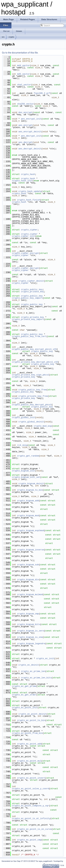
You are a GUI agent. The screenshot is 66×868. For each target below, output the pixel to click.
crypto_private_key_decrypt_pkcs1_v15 (35, 362)
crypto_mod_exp (43, 426)
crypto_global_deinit (31, 422)
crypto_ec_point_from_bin (27, 733)
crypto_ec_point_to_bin (31, 720)
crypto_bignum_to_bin (30, 490)
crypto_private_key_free (33, 396)
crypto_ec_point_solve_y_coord (31, 789)
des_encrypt (25, 112)
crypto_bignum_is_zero (31, 631)
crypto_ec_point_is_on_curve (34, 829)
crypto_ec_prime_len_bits (36, 678)
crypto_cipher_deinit (31, 281)
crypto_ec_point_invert (31, 778)
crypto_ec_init (45, 658)
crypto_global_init (24, 417)
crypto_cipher (29, 230)
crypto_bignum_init (24, 471)
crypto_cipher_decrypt (25, 268)
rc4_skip (22, 445)
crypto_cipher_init (24, 236)
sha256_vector (25, 104)
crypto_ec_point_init (25, 708)
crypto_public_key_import (27, 298)
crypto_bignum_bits (29, 624)
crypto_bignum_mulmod (30, 594)
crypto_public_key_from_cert (29, 336)
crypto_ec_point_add (29, 744)
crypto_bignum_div (28, 580)
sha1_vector (24, 85)
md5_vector (24, 74)
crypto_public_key (32, 289)
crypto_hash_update (30, 191)
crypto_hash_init (22, 181)
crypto (11, 37)
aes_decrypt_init (31, 136)
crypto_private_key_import (28, 319)
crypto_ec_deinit (29, 665)
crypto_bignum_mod (28, 516)
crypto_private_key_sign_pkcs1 (31, 375)
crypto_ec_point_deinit (33, 714)
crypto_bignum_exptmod (31, 530)
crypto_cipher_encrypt (25, 253)
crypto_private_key (32, 292)
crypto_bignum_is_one (30, 637)
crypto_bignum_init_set (26, 477)
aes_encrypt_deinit (30, 132)
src (3, 37)
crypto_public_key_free (33, 390)
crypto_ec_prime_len (33, 671)
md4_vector (24, 65)
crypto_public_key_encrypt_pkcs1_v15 (34, 349)
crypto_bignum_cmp (28, 614)
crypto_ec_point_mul (29, 761)
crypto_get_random (28, 456)
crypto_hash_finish (29, 200)
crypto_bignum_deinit (31, 484)
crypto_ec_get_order (24, 695)
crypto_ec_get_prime (24, 686)
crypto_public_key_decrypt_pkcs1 (32, 405)
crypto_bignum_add (28, 501)
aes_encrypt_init (31, 119)
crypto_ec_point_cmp (29, 840)
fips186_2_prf (42, 93)
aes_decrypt (25, 142)
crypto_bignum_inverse (31, 550)
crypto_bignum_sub (28, 565)
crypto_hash (28, 174)
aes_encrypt (25, 125)
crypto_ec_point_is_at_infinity (31, 818)
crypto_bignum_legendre (31, 644)
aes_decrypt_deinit (30, 149)
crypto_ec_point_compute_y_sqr (31, 806)
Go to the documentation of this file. (20, 53)
